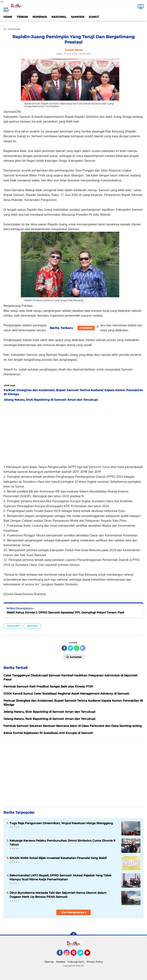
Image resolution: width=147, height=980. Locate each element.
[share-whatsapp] (77, 648)
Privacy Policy (95, 962)
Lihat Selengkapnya (74, 912)
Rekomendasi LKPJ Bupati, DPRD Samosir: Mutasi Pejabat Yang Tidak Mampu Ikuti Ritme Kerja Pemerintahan (60, 877)
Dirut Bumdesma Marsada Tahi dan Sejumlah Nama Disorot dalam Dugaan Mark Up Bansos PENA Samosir (58, 895)
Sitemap (49, 962)
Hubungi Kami (76, 962)
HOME (8, 17)
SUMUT (94, 17)
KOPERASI (40, 17)
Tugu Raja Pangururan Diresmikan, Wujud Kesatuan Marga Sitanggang (61, 823)
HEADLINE (13, 626)
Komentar (74, 657)
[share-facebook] (64, 648)
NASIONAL (59, 17)
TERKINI (22, 17)
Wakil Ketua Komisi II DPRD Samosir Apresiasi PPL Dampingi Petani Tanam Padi (65, 612)
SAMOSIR (78, 17)
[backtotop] (73, 935)
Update (86, 328)
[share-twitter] (70, 648)
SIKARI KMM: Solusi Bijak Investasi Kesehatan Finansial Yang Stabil (58, 858)
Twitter (82, 954)
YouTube (90, 954)
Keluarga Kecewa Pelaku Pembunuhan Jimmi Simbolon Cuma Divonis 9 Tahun (62, 843)
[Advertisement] (73, 432)
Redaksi (61, 962)
